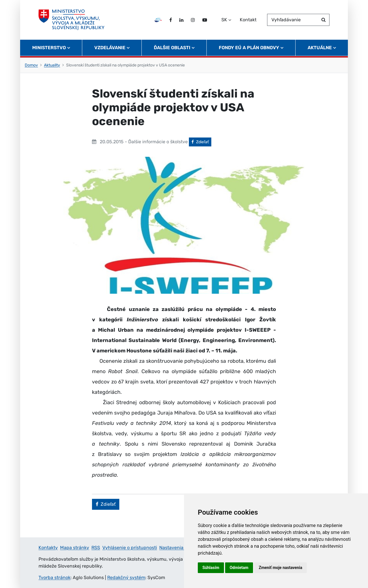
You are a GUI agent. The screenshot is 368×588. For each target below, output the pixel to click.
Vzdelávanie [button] (110, 48)
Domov (31, 65)
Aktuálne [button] (320, 48)
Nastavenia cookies (180, 548)
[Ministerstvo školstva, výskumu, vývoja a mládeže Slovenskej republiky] (71, 20)
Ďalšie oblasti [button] (172, 48)
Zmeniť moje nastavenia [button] (280, 568)
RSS (96, 548)
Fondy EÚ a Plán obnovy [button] (249, 48)
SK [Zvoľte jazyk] (224, 20)
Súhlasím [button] (211, 568)
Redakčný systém (126, 577)
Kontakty (48, 548)
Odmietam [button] (239, 568)
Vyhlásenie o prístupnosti (130, 548)
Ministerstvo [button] (49, 48)
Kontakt (248, 20)
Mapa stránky (75, 548)
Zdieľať (201, 142)
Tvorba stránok (54, 577)
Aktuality (52, 65)
